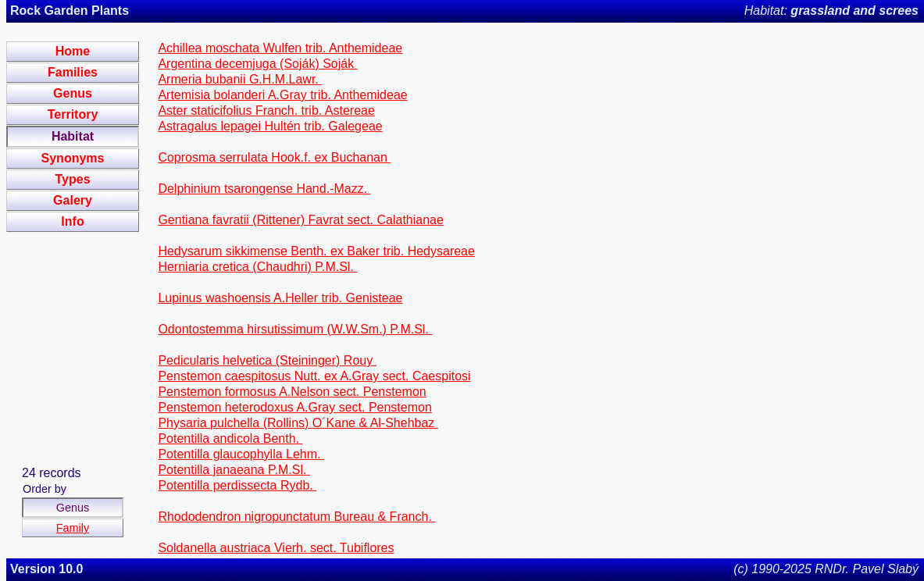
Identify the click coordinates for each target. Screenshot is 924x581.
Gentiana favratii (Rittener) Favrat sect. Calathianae (301, 220)
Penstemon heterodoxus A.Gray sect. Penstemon (294, 407)
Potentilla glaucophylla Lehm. (241, 454)
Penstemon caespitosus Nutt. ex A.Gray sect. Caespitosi (314, 376)
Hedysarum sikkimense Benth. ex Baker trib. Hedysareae (316, 251)
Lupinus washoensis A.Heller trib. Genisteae (280, 298)
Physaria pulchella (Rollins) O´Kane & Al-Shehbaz (298, 423)
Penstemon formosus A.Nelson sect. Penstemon (292, 392)
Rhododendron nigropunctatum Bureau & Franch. (296, 517)
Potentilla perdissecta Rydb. (237, 485)
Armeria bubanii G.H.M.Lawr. (240, 79)
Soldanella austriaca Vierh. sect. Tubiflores (276, 548)
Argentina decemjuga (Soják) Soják (257, 64)
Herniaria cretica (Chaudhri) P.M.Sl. (257, 267)
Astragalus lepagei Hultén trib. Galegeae (270, 126)
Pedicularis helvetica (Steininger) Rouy (267, 360)
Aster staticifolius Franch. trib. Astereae (266, 110)
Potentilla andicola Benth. (230, 438)
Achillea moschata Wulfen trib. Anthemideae (280, 48)
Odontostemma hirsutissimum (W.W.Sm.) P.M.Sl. (295, 329)
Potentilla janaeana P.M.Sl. (234, 470)
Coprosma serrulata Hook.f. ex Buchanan (274, 157)
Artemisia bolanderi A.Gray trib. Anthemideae (282, 95)
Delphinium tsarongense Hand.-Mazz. (264, 189)
